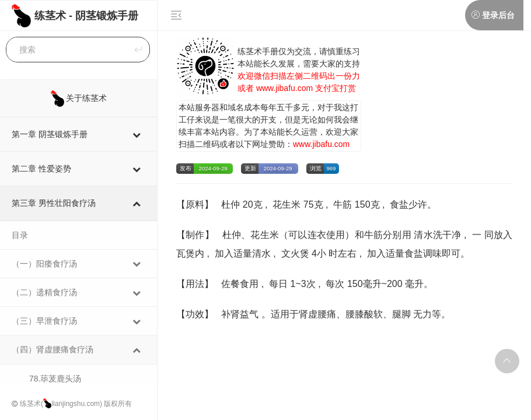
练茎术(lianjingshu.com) (61, 404)
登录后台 (498, 15)
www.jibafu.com (284, 88)
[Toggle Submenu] (137, 134)
